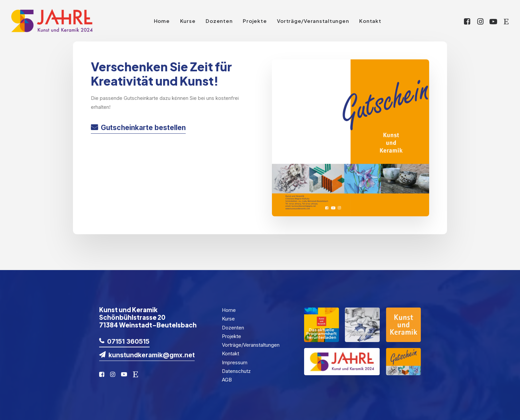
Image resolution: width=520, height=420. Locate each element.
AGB (227, 380)
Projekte (255, 21)
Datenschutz (236, 371)
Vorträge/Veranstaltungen (313, 21)
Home (162, 21)
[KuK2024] (52, 21)
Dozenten (219, 21)
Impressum (235, 362)
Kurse (188, 21)
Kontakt (370, 21)
